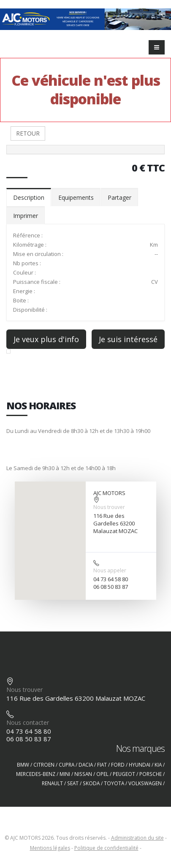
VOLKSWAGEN (145, 783)
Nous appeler (110, 570)
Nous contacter (28, 722)
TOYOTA (114, 783)
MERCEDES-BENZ (36, 774)
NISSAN (83, 774)
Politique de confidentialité (106, 848)
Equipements (76, 197)
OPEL (102, 774)
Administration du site (137, 838)
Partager (119, 197)
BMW (23, 765)
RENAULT (52, 783)
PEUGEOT (124, 774)
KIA (158, 765)
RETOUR (28, 133)
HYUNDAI (140, 765)
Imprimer (26, 216)
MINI (65, 774)
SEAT (73, 783)
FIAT (102, 765)
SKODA (91, 783)
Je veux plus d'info (46, 339)
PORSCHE (151, 774)
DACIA (86, 765)
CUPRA (66, 765)
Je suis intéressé (128, 339)
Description (29, 197)
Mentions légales (50, 848)
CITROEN (44, 765)
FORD (118, 765)
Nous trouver (109, 507)
